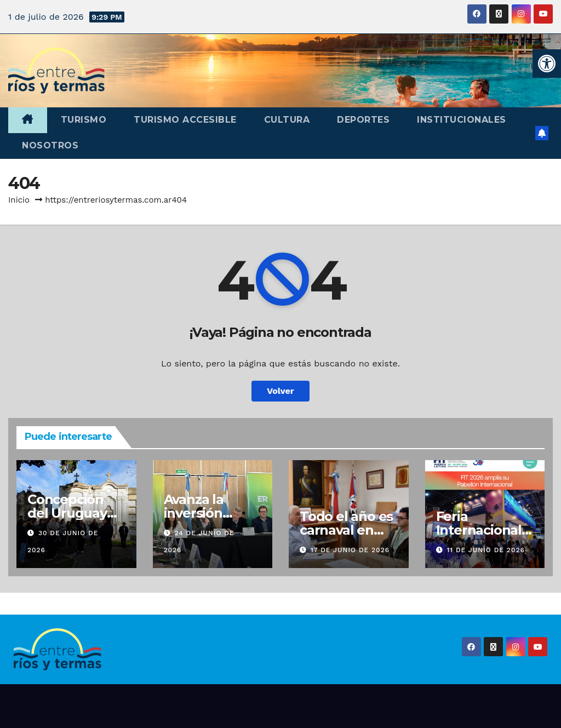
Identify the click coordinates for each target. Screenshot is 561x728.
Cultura (287, 120)
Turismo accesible (185, 120)
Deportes (363, 120)
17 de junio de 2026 (350, 550)
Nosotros (50, 145)
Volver (280, 391)
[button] (547, 64)
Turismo (84, 120)
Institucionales (462, 120)
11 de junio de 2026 (485, 550)
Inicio (19, 200)
